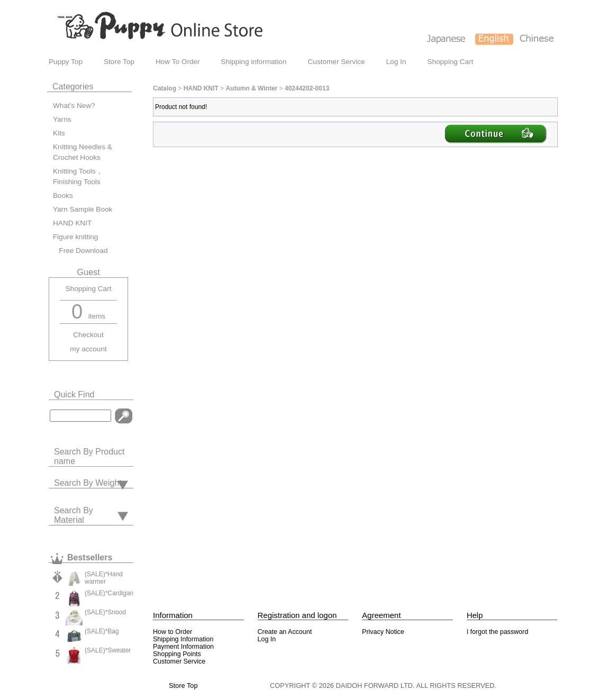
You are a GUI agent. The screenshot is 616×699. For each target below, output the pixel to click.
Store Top (119, 62)
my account (88, 349)
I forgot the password (497, 632)
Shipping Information (183, 639)
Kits (59, 133)
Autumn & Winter (251, 88)
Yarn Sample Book (83, 209)
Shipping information (254, 62)
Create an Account (285, 632)
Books (63, 196)
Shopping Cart (450, 62)
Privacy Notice (383, 632)
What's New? (74, 106)
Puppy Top (66, 62)
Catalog (165, 88)
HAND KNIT (72, 223)
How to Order (173, 632)
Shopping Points (177, 654)
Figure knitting (75, 237)
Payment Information (183, 647)
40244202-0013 (307, 88)
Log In (396, 62)
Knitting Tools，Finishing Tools (78, 176)
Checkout (88, 335)
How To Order (178, 62)
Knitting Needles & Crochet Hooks (83, 152)
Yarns (62, 119)
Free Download (80, 251)
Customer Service (337, 62)
